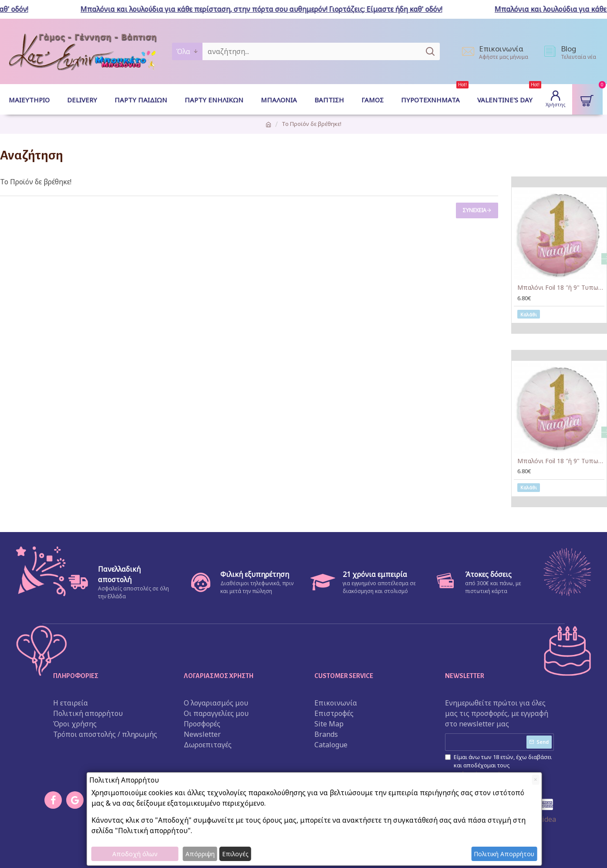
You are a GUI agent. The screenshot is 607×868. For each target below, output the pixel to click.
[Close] (535, 780)
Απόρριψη (200, 854)
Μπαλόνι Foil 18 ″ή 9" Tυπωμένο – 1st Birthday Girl (561, 288)
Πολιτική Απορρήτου (504, 854)
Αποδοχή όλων (135, 854)
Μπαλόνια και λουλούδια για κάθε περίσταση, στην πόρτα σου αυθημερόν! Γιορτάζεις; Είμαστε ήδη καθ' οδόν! (265, 9)
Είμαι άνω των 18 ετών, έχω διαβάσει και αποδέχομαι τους (498, 766)
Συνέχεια (474, 210)
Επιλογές (235, 854)
